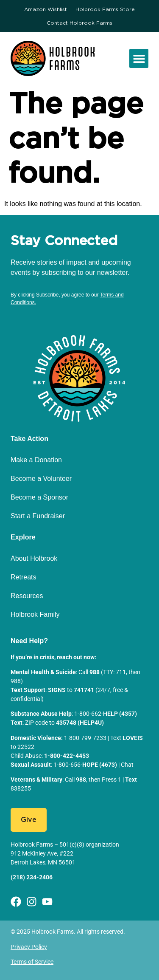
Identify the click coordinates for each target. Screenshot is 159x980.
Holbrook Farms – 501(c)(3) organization (65, 844)
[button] (139, 58)
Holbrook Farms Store (105, 9)
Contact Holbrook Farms (79, 23)
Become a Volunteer (41, 479)
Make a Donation (36, 460)
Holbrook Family (35, 614)
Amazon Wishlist (46, 9)
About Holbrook (34, 558)
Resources (27, 596)
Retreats (23, 577)
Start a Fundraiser (38, 516)
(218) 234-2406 (32, 877)
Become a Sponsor (39, 497)
